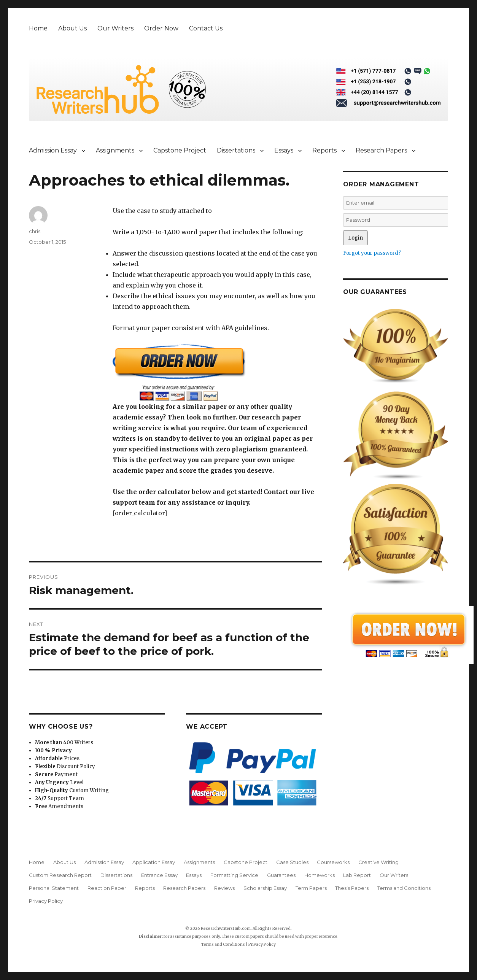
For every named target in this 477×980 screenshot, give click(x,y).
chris (35, 231)
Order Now (161, 28)
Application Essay (154, 862)
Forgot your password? (372, 253)
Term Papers (311, 888)
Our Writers (115, 28)
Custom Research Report (60, 875)
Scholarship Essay (265, 888)
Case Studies (292, 862)
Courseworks (333, 862)
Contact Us (206, 28)
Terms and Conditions (404, 888)
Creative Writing (378, 862)
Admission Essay (53, 150)
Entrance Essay (159, 875)
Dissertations (236, 150)
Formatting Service (234, 875)
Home (38, 28)
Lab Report (357, 875)
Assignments (115, 150)
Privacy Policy (46, 901)
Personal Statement (54, 888)
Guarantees (281, 875)
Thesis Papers (352, 888)
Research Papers (381, 150)
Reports (324, 150)
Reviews (224, 888)
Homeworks (320, 875)
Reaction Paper (107, 888)
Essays (284, 150)
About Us (72, 28)
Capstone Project (180, 150)
